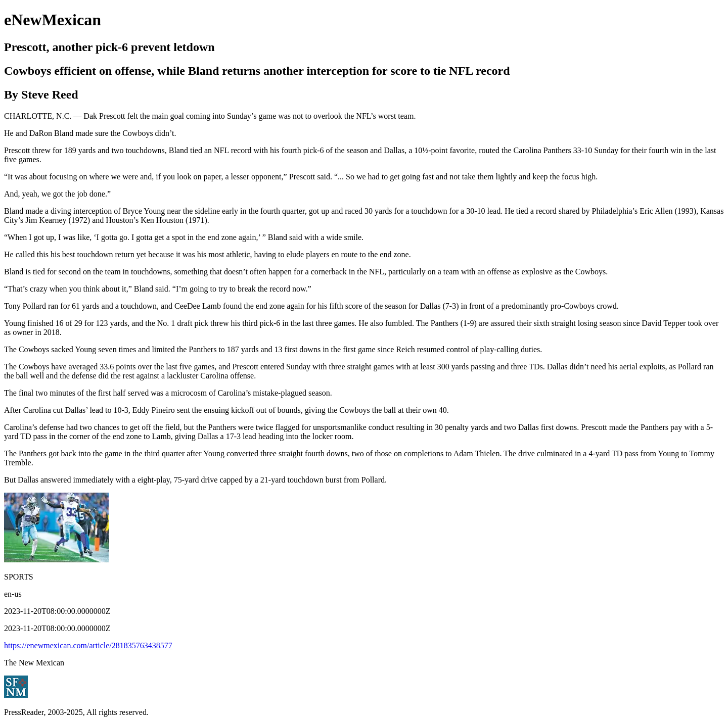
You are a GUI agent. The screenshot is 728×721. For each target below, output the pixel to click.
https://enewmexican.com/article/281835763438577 (88, 645)
